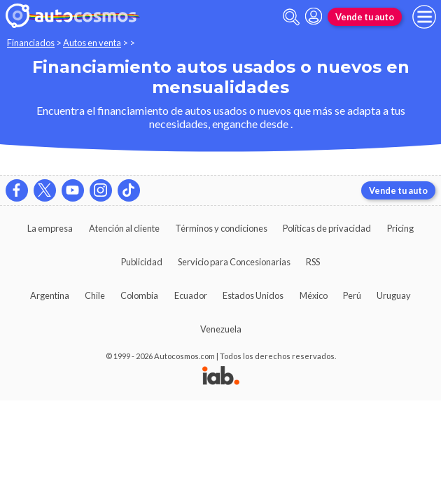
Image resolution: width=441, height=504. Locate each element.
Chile (95, 295)
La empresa (50, 228)
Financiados (31, 43)
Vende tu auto (365, 17)
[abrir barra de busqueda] (291, 17)
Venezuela (221, 329)
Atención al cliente (124, 228)
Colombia (139, 295)
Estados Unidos (253, 295)
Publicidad (142, 262)
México (314, 295)
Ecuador (191, 295)
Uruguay (394, 295)
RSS (313, 262)
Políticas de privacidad (327, 228)
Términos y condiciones (221, 228)
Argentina (50, 295)
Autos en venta (92, 43)
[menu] (424, 17)
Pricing (400, 228)
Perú (352, 295)
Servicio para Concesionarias (234, 262)
